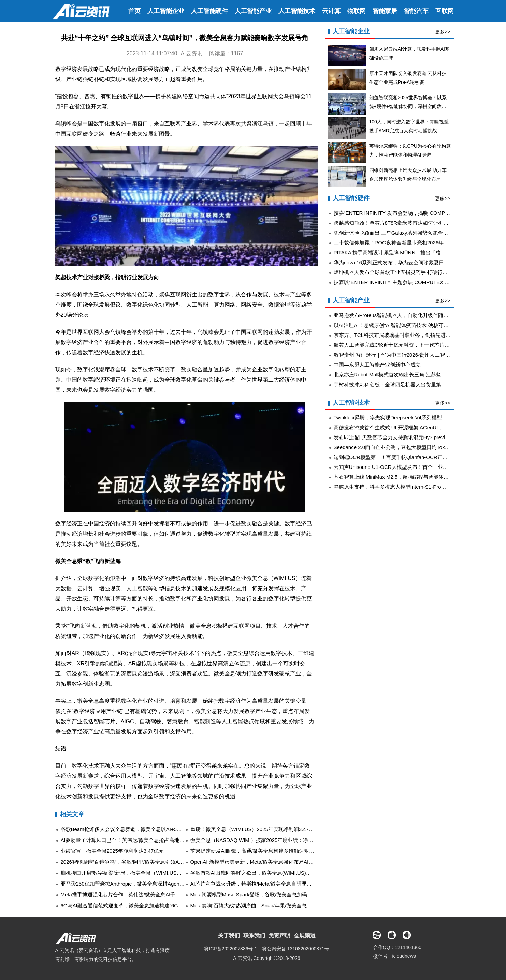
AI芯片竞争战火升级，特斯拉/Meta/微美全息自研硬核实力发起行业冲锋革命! (277, 884)
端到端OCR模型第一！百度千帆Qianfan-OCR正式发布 (396, 457)
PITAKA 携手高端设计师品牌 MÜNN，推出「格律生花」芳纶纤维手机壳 (416, 253)
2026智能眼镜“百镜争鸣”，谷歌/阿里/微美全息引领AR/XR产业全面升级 (141, 862)
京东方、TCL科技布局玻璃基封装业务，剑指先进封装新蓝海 (402, 335)
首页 (134, 11)
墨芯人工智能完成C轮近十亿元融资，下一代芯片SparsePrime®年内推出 (416, 345)
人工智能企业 (166, 11)
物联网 (357, 11)
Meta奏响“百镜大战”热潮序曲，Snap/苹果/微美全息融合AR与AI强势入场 (273, 905)
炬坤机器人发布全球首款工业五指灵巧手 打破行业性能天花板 (403, 272)
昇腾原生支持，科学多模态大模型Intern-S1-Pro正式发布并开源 (405, 487)
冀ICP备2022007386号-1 (231, 949)
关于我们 (229, 936)
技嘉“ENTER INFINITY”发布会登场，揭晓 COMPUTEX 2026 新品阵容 (414, 213)
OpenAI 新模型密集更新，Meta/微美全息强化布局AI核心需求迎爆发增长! (273, 862)
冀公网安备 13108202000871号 (296, 949)
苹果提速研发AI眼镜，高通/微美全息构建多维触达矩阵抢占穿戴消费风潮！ (275, 851)
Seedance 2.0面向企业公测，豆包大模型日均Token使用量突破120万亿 (414, 447)
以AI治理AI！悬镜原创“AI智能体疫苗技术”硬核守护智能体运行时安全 (412, 325)
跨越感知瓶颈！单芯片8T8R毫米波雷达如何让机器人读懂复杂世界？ (412, 223)
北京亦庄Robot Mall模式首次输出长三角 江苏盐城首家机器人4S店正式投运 (419, 375)
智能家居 (385, 11)
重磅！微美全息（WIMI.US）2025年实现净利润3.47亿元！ (257, 829)
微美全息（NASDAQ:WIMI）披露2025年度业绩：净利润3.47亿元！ (267, 840)
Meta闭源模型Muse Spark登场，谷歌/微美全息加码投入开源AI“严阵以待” (273, 895)
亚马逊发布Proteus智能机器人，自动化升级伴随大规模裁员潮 (404, 315)
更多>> (443, 32)
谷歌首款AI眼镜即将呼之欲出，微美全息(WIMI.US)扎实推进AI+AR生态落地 (276, 873)
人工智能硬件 (209, 11)
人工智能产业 (253, 11)
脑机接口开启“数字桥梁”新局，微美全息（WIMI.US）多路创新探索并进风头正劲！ (155, 873)
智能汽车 (416, 11)
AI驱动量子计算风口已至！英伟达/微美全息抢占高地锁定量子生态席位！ (143, 840)
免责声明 (279, 936)
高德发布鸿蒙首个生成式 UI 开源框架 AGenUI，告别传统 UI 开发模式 (413, 427)
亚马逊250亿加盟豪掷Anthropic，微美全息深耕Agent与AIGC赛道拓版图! (143, 884)
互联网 (445, 11)
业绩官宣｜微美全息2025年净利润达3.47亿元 (112, 851)
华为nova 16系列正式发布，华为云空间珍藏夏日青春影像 (399, 262)
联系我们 (254, 936)
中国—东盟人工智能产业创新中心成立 (377, 365)
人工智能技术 (297, 11)
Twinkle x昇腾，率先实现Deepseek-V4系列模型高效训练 (398, 418)
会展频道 (305, 936)
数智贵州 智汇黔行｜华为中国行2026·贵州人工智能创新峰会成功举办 (413, 355)
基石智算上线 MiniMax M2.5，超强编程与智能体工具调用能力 (404, 477)
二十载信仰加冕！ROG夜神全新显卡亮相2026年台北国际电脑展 (407, 243)
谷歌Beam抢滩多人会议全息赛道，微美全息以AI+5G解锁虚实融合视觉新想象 (149, 829)
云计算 (331, 11)
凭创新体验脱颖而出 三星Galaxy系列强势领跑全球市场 (396, 233)
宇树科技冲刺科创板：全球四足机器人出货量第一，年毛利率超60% (410, 384)
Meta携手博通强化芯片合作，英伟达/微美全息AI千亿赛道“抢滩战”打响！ (143, 895)
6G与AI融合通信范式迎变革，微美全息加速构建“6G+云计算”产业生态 (140, 905)
